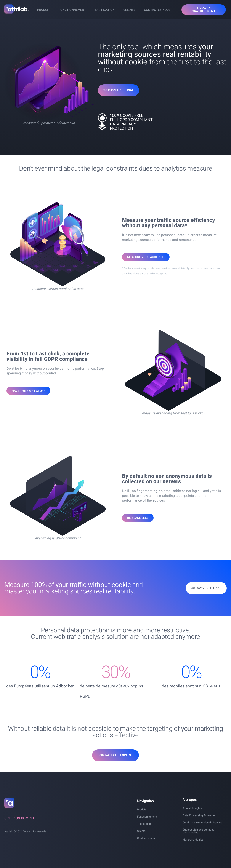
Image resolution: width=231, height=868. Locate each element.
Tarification (105, 10)
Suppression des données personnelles (198, 831)
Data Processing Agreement (200, 815)
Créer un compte (20, 818)
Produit (44, 10)
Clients (129, 10)
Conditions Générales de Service (202, 822)
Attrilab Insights (192, 808)
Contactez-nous (157, 10)
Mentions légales (193, 840)
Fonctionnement (72, 10)
